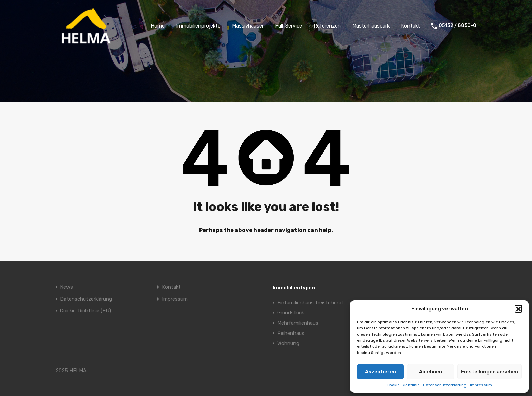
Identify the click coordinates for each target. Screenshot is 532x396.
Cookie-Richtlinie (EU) (85, 311)
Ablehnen (431, 372)
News (66, 287)
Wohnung (288, 343)
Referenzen (327, 26)
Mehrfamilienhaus (298, 323)
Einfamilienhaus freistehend (310, 303)
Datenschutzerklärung (445, 385)
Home (158, 26)
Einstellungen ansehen (490, 372)
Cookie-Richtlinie (403, 385)
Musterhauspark (371, 26)
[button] (518, 309)
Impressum (481, 385)
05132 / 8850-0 (458, 26)
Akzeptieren (381, 372)
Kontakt (411, 26)
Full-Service (289, 26)
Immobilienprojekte (198, 26)
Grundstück (291, 313)
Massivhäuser (248, 26)
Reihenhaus (291, 333)
